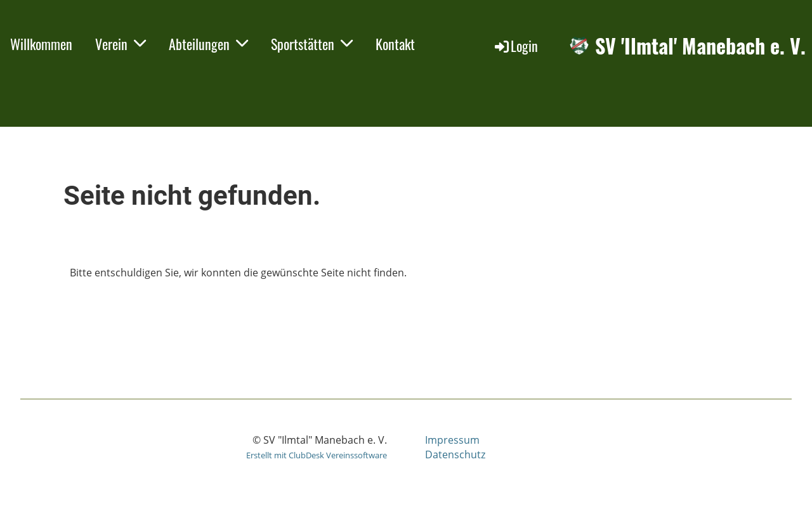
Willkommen (41, 44)
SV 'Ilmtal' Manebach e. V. (700, 46)
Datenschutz (455, 454)
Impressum (452, 440)
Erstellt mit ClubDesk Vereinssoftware (317, 455)
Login (515, 46)
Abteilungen (208, 44)
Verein (121, 44)
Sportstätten (312, 44)
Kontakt (395, 44)
